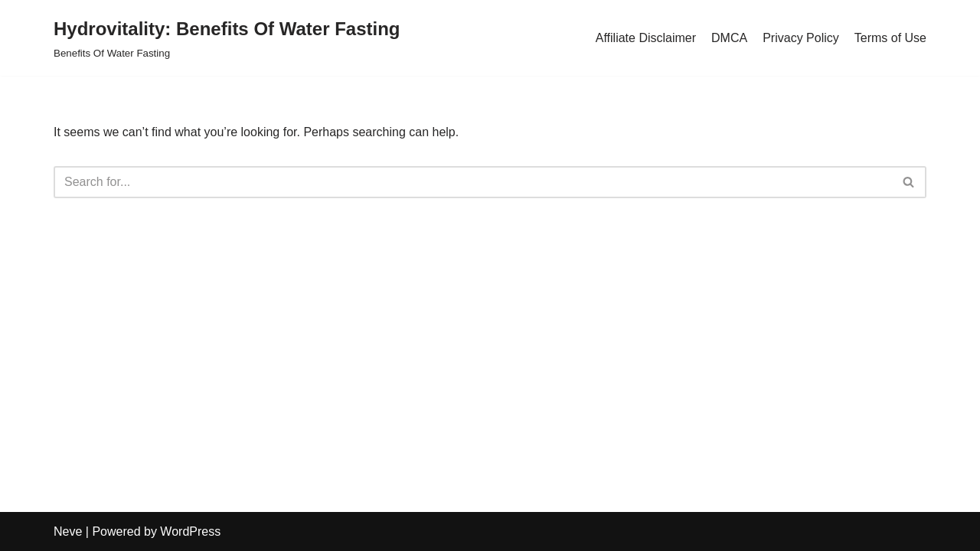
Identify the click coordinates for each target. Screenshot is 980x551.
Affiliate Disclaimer (646, 38)
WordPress (190, 531)
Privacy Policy (801, 38)
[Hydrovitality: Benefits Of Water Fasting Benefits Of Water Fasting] (227, 38)
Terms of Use (890, 38)
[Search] (473, 182)
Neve (68, 531)
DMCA (729, 38)
